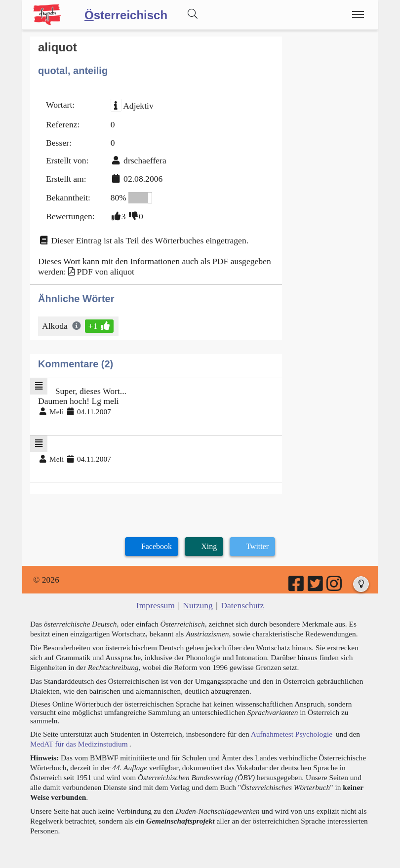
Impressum (156, 605)
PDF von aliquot (105, 272)
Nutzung (198, 605)
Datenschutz (242, 605)
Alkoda (56, 326)
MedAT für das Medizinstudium (79, 744)
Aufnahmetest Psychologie (292, 734)
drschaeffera (145, 160)
